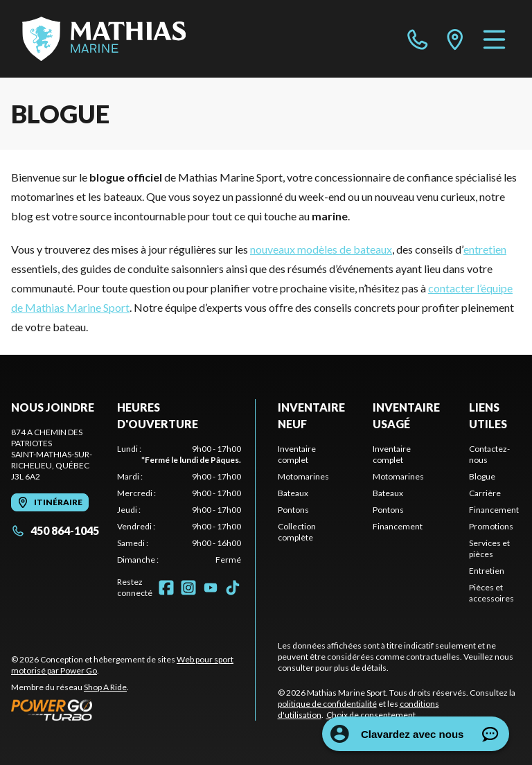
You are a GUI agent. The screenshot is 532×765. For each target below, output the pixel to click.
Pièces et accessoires (491, 593)
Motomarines (303, 476)
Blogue (482, 476)
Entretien (487, 571)
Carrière (485, 493)
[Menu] (494, 39)
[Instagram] (188, 588)
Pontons (293, 510)
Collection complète (297, 532)
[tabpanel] (179, 504)
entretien (485, 249)
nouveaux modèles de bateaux (321, 249)
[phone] (418, 39)
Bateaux (293, 493)
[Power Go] (133, 710)
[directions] (455, 39)
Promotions (491, 526)
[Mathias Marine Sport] (104, 39)
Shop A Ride (105, 687)
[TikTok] (233, 588)
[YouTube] (211, 588)
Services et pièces (489, 548)
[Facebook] (166, 588)
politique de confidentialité (327, 704)
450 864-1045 (55, 530)
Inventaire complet (297, 454)
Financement (398, 526)
